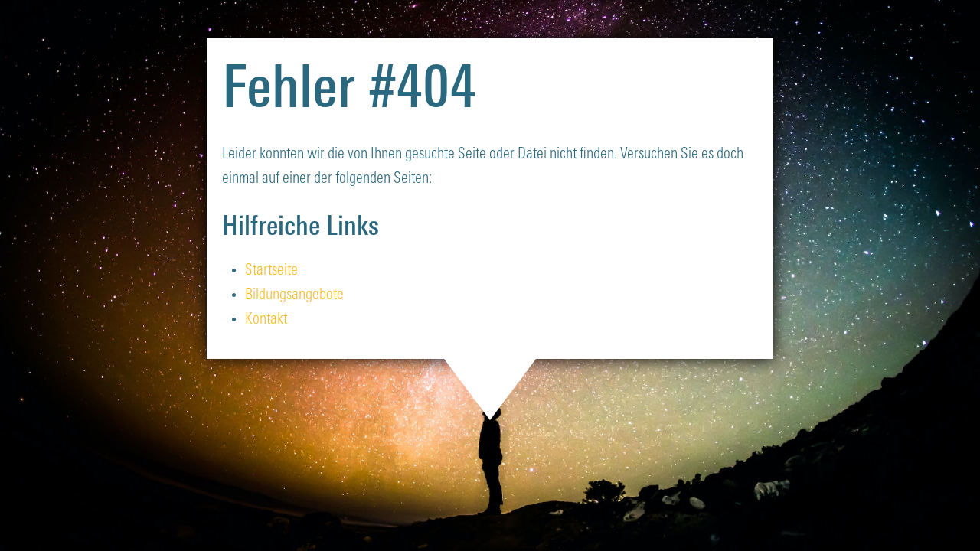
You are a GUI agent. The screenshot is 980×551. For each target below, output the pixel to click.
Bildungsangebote (294, 295)
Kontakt (266, 320)
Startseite (271, 271)
